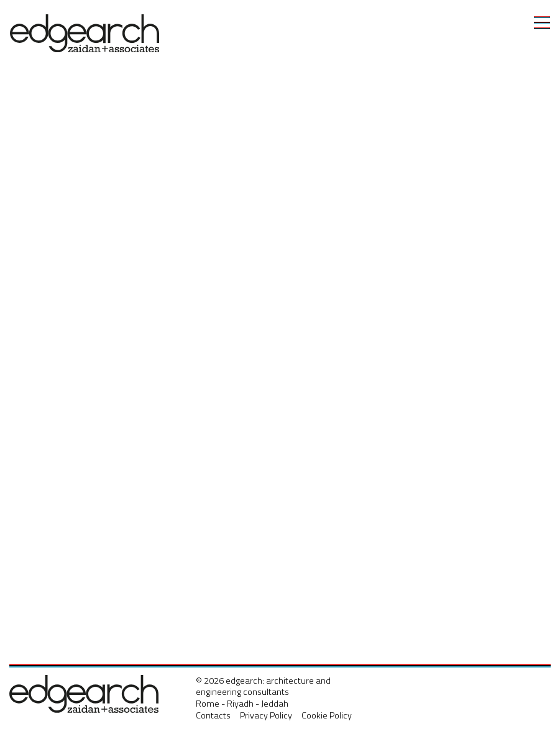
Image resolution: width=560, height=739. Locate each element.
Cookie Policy (327, 715)
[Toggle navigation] (542, 22)
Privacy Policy (266, 715)
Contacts (213, 715)
